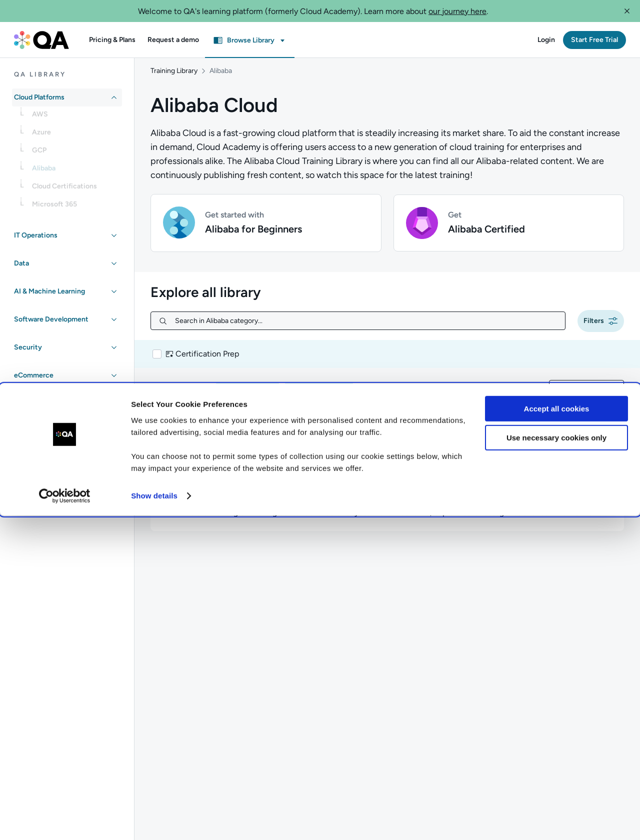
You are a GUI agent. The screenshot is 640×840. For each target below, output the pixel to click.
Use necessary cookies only (556, 762)
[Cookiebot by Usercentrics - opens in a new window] (65, 820)
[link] (75, 117)
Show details (154, 820)
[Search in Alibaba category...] (366, 315)
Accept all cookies (557, 733)
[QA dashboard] (41, 40)
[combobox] (586, 382)
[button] (627, 11)
